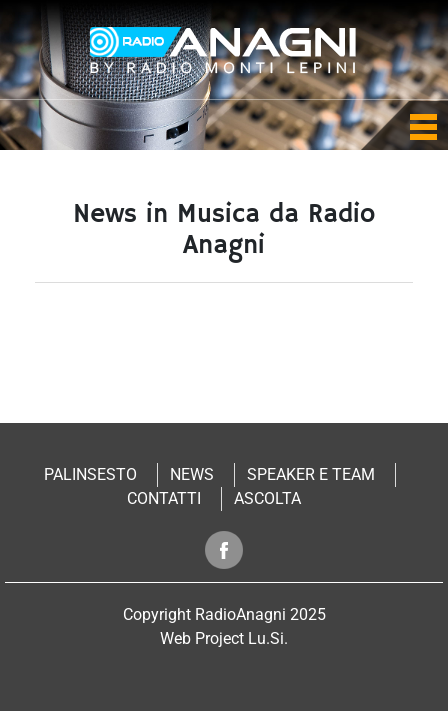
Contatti (164, 498)
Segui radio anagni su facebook (224, 549)
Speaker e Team (311, 474)
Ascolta (267, 498)
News (192, 474)
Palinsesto (90, 474)
